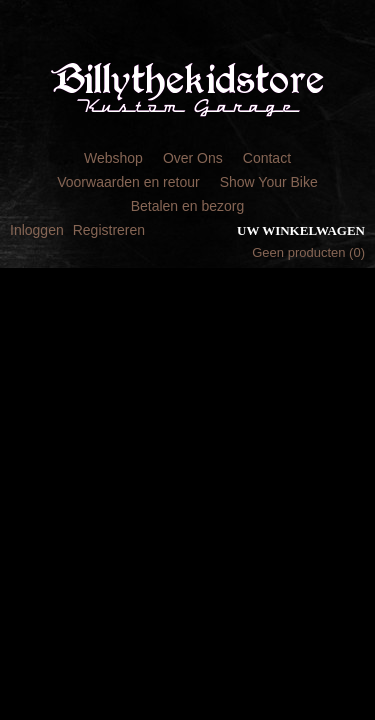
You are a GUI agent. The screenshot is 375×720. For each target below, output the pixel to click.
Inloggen (37, 230)
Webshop (113, 158)
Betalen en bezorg (188, 206)
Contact (267, 158)
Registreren (109, 230)
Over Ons (193, 158)
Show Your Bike (269, 182)
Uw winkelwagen (301, 230)
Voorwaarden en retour (128, 182)
